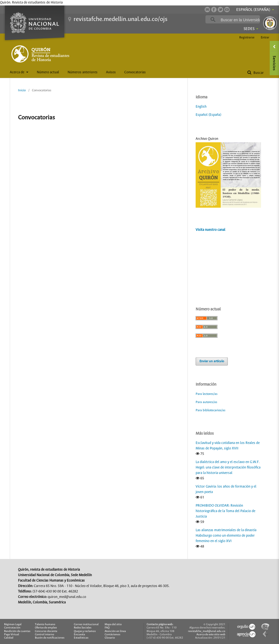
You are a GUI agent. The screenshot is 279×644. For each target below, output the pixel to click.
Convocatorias (135, 72)
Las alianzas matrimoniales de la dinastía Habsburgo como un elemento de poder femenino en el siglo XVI (226, 536)
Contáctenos (112, 635)
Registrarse (247, 37)
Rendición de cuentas (17, 631)
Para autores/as (206, 402)
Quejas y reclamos (85, 631)
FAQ (107, 628)
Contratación (12, 628)
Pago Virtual (12, 635)
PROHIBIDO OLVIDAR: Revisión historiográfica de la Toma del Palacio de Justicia (225, 511)
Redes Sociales (83, 628)
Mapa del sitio (113, 625)
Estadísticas (81, 638)
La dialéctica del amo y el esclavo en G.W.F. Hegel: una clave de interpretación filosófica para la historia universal (228, 468)
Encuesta (79, 635)
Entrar (265, 37)
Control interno (45, 635)
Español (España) (208, 115)
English (201, 107)
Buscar (258, 73)
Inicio (22, 90)
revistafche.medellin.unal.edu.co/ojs (121, 19)
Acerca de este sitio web (211, 635)
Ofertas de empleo (46, 628)
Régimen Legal (13, 625)
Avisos (111, 72)
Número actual (48, 72)
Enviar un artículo (212, 361)
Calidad (9, 638)
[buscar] (241, 20)
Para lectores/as (207, 394)
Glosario (110, 638)
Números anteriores (83, 72)
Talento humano (45, 625)
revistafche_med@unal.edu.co (207, 631)
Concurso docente (46, 631)
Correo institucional (86, 625)
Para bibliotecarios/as (210, 410)
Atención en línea (115, 631)
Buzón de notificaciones (50, 638)
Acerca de (17, 72)
